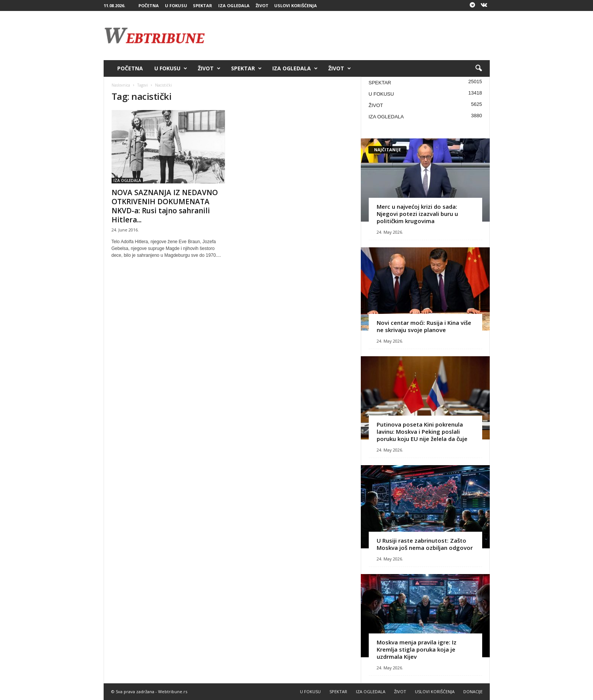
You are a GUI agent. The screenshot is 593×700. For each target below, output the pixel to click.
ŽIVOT (262, 5)
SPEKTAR (203, 5)
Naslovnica (121, 85)
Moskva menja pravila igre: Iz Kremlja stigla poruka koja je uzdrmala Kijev (417, 649)
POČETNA (149, 5)
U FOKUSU (176, 5)
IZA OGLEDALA (234, 5)
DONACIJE (473, 691)
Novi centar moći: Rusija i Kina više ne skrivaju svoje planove (424, 326)
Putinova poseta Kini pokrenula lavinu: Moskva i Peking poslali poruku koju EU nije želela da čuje (422, 431)
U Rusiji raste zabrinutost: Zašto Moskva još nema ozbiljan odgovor (425, 544)
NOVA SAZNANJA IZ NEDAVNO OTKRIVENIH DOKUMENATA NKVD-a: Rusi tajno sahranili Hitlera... (165, 206)
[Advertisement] (352, 36)
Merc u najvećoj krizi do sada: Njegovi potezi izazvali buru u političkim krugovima (417, 214)
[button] (478, 68)
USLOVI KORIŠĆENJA (296, 5)
